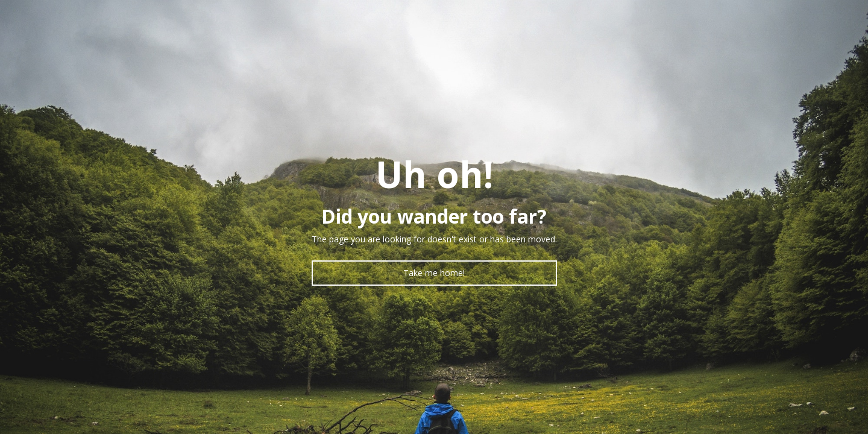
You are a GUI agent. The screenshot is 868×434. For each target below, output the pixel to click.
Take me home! (434, 273)
